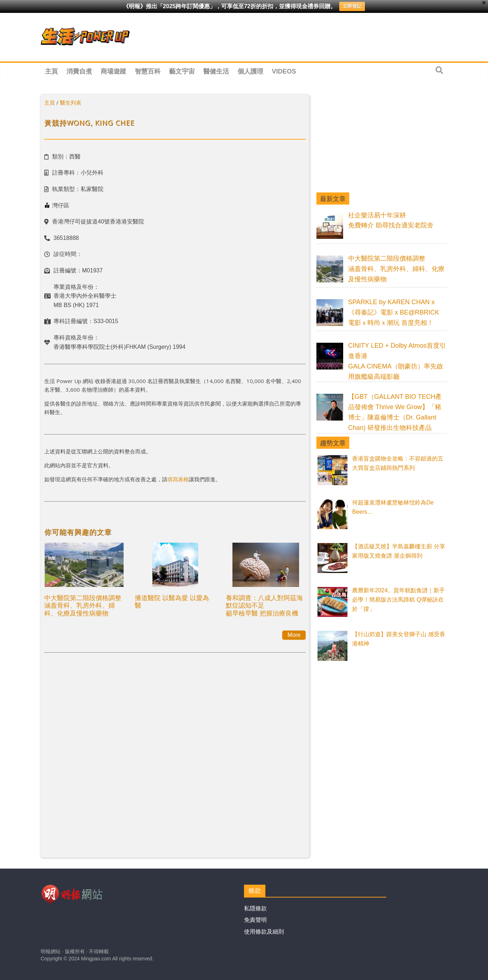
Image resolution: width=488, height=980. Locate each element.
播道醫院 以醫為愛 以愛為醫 (172, 602)
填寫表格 (178, 479)
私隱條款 (255, 908)
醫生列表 (71, 102)
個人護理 (250, 71)
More (294, 635)
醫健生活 (216, 71)
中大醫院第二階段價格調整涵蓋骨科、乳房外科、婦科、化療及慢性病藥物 (83, 605)
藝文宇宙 (182, 71)
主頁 (51, 71)
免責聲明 (255, 920)
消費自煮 (79, 71)
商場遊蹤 (113, 71)
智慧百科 (148, 71)
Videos (284, 71)
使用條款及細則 (264, 932)
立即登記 (352, 6)
